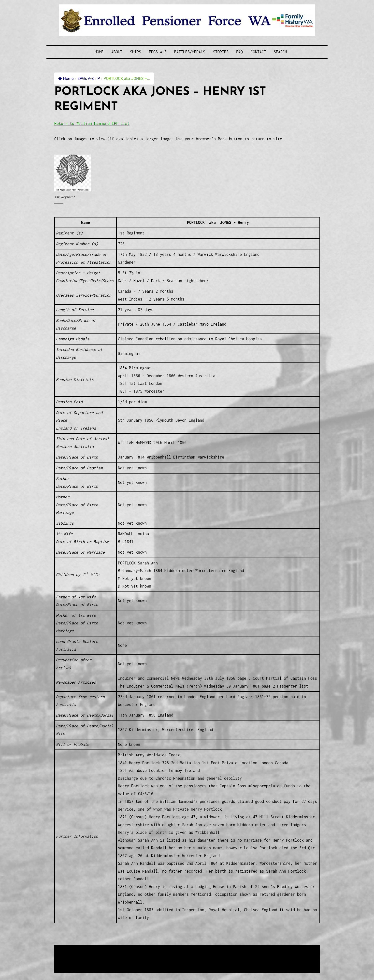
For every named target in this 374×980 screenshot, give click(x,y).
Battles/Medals (190, 52)
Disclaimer (69, 962)
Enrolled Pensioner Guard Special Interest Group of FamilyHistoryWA (172, 950)
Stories (221, 52)
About (117, 52)
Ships (136, 52)
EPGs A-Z (158, 52)
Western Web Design (110, 956)
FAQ (239, 52)
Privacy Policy (95, 962)
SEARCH (280, 52)
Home (99, 52)
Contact (258, 52)
